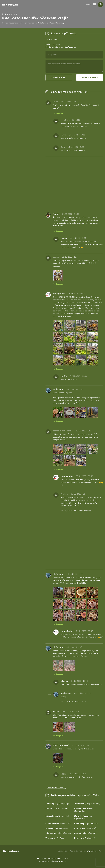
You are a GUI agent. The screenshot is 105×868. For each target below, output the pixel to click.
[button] (94, 5)
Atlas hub (78, 851)
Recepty (86, 851)
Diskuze (94, 851)
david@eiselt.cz (60, 861)
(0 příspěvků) (57, 816)
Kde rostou (69, 851)
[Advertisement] (22, 70)
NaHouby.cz (10, 5)
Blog (100, 851)
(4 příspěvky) (57, 804)
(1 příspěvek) (57, 828)
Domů (60, 851)
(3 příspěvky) (88, 804)
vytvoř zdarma (69, 47)
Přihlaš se (50, 47)
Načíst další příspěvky (57, 788)
